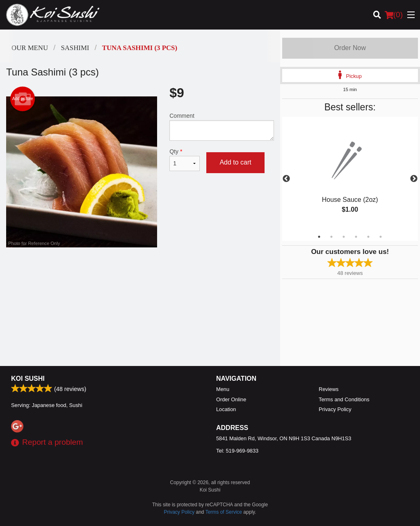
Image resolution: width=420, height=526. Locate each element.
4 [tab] (356, 237)
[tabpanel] (350, 174)
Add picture (23, 99)
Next (414, 179)
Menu (223, 389)
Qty (185, 160)
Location (226, 409)
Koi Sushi (28, 378)
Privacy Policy (335, 409)
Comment (221, 127)
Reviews (329, 389)
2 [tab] (331, 237)
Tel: (237, 451)
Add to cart (235, 162)
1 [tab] (319, 237)
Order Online (231, 399)
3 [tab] (344, 237)
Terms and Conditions (344, 399)
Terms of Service (224, 512)
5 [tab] (368, 237)
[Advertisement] (140, 274)
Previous (286, 179)
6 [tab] (381, 237)
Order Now (350, 48)
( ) (394, 15)
